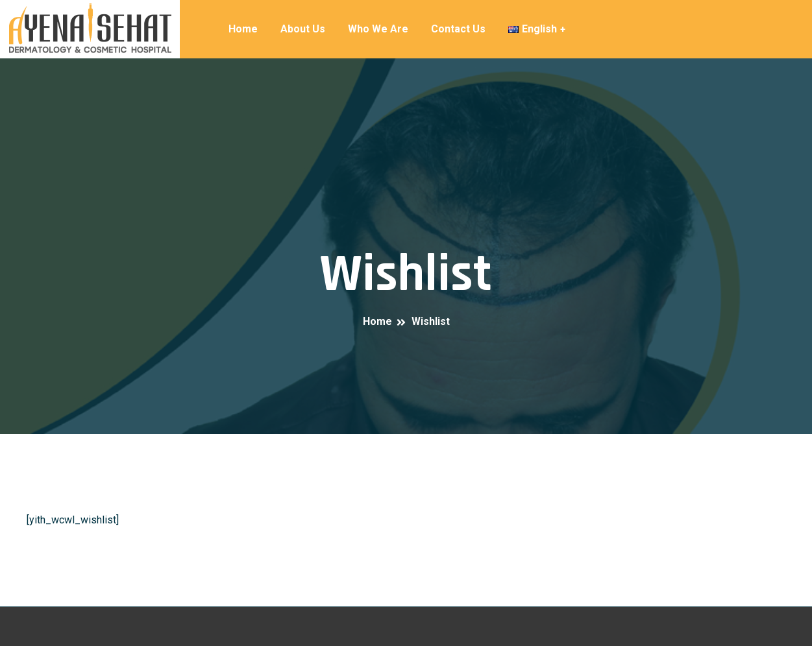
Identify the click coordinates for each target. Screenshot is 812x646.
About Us (303, 29)
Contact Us (458, 29)
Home (243, 29)
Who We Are (378, 29)
